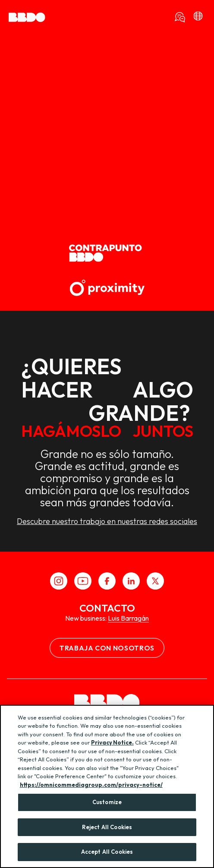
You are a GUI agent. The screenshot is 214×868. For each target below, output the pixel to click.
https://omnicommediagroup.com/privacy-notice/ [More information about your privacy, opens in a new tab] (91, 785)
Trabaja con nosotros (107, 648)
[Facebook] (107, 581)
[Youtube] (83, 581)
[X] (155, 581)
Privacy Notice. (112, 742)
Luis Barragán (128, 618)
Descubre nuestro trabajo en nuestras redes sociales (107, 521)
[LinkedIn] (131, 581)
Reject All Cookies (107, 827)
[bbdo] (198, 17)
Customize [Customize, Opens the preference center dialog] (107, 802)
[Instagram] (59, 581)
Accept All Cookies (107, 852)
